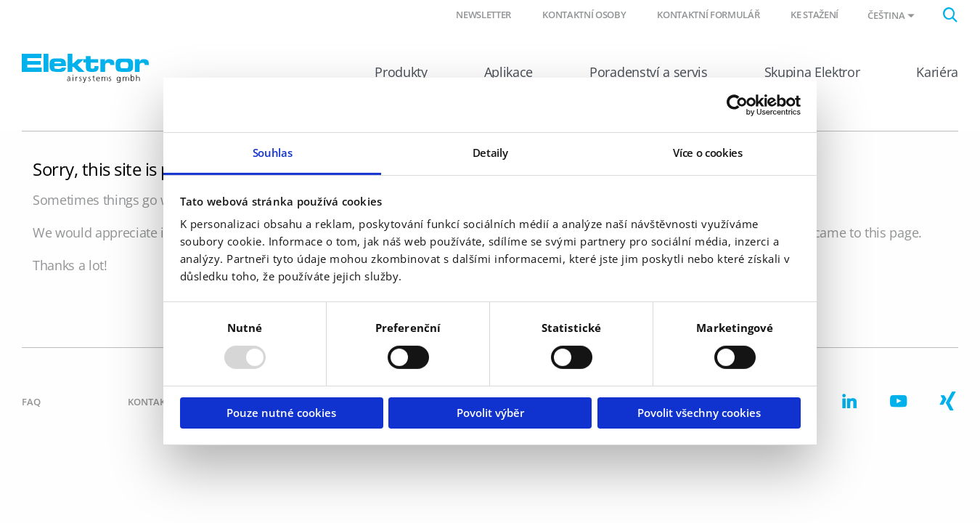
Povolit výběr (490, 413)
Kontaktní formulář (708, 15)
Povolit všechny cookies (699, 413)
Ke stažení (814, 15)
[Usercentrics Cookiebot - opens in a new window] (737, 105)
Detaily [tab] (490, 153)
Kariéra (937, 72)
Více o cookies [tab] (707, 153)
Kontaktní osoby (584, 15)
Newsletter (483, 15)
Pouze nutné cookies (281, 413)
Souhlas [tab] (273, 153)
